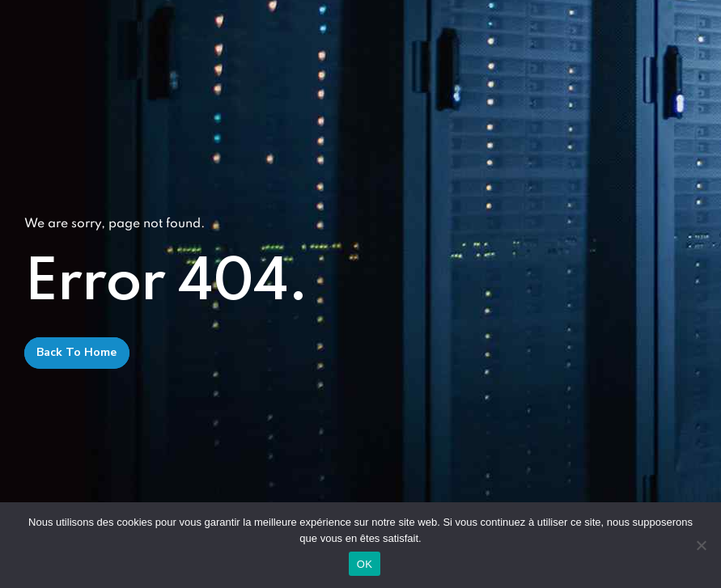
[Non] (701, 545)
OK (365, 564)
